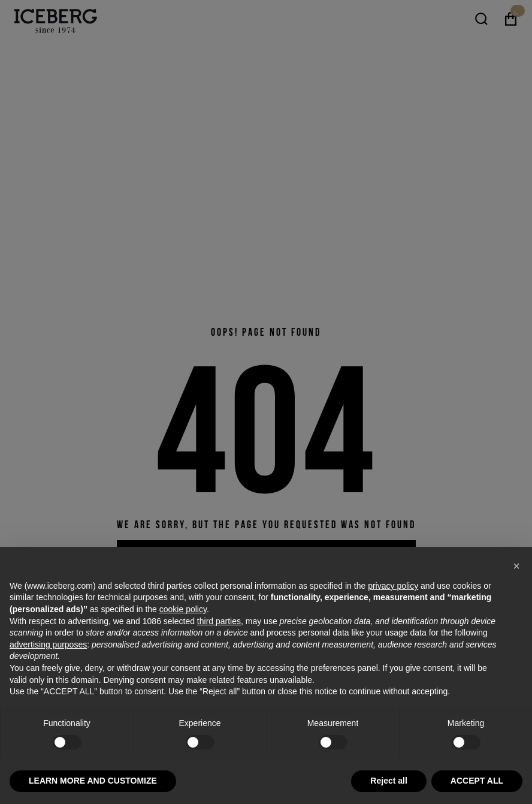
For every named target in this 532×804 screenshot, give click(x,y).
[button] (516, 566)
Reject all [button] (389, 781)
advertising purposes (48, 645)
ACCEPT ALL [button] (477, 781)
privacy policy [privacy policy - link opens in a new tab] (393, 586)
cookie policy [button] (183, 609)
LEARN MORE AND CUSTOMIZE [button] (93, 781)
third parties (219, 621)
